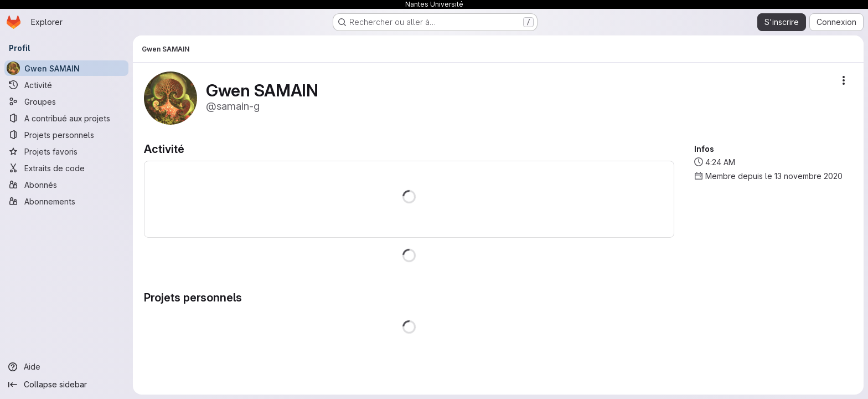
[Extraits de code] (66, 168)
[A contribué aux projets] (66, 118)
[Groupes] (66, 101)
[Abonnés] (66, 185)
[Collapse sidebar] (66, 385)
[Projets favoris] (66, 151)
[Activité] (66, 85)
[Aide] (66, 367)
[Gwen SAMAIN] (66, 68)
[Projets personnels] (66, 135)
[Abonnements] (66, 201)
